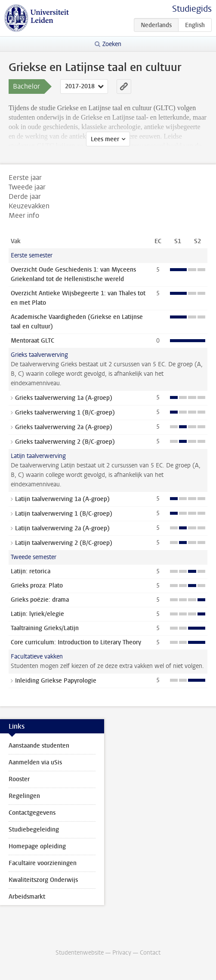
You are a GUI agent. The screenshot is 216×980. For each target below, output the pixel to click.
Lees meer (105, 139)
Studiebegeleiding (34, 830)
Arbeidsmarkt (27, 897)
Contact (150, 953)
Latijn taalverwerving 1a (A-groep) (62, 499)
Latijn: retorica (31, 571)
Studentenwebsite (80, 953)
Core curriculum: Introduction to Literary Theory (76, 642)
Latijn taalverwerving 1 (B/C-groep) (64, 514)
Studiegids (192, 9)
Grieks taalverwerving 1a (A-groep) (64, 398)
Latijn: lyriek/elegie (37, 614)
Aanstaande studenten (39, 746)
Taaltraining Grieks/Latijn (45, 628)
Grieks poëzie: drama (40, 600)
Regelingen (24, 796)
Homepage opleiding (37, 846)
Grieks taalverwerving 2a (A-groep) (64, 427)
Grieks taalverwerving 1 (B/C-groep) (65, 413)
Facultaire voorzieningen (43, 863)
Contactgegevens (32, 813)
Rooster (19, 779)
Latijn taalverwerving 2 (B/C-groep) (64, 543)
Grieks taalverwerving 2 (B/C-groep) (65, 442)
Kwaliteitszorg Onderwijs (43, 880)
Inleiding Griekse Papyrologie (56, 681)
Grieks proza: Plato (37, 586)
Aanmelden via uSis (35, 762)
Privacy (122, 953)
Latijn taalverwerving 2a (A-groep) (62, 528)
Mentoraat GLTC (32, 341)
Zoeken (112, 44)
